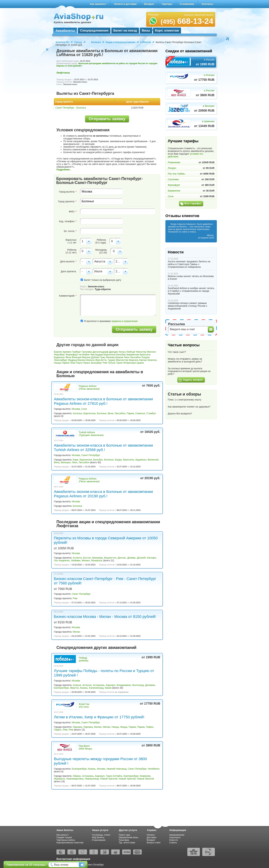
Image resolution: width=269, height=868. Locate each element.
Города (78, 42)
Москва (76, 409)
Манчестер (122, 360)
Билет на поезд (125, 31)
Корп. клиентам (167, 31)
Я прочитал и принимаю (109, 321)
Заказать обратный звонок (198, 15)
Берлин (58, 352)
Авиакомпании (177, 835)
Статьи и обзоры (184, 394)
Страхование (99, 840)
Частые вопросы (184, 345)
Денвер (131, 558)
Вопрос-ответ (154, 843)
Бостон (87, 558)
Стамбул (151, 413)
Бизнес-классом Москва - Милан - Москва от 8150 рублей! (105, 617)
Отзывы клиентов (182, 216)
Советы (173, 843)
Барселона (110, 355)
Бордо (118, 460)
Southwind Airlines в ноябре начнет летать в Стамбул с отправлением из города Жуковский (191, 291)
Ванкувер (98, 558)
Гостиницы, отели (101, 835)
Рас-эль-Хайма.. (177, 174)
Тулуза (112, 363)
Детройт (141, 558)
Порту (79, 363)
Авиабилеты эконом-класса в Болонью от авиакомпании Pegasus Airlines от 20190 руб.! (103, 494)
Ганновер (87, 352)
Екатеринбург (61, 688)
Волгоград (138, 685)
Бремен (67, 352)
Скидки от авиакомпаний (189, 51)
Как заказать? (98, 4)
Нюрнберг (59, 355)
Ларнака (77, 727)
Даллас (122, 558)
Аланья (77, 685)
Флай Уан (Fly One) (84, 705)
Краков (119, 357)
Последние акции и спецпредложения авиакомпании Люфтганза (108, 524)
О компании (187, 4)
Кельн (122, 352)
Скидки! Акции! (64, 837)
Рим (105, 363)
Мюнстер (141, 352)
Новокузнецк (92, 779)
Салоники (173, 179)
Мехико (86, 560)
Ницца (57, 363)
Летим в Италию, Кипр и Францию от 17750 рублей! (99, 717)
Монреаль (97, 560)
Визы (146, 31)
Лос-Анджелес (62, 560)
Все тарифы (193, 203)
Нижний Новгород (116, 769)
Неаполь (152, 360)
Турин (119, 363)
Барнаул (111, 685)
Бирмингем (133, 355)
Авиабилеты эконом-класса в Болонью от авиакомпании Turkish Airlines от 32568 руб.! (103, 448)
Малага (81, 360)
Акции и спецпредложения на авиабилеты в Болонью (100, 374)
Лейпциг (131, 352)
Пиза (72, 363)
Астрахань (99, 685)
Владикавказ (124, 685)
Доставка (152, 837)
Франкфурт (174, 185)
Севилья (140, 413)
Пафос (150, 727)
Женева (110, 357)
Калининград (96, 688)
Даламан (150, 685)
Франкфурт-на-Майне (78, 355)
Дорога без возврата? (180, 414)
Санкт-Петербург (91, 455)
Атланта (77, 558)
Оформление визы (128, 837)
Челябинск (153, 769)
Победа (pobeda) (84, 659)
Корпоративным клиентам (70, 843)
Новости (176, 252)
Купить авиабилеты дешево (72, 22)
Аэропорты (175, 837)
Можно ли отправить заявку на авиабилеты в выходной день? (185, 360)
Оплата (151, 835)
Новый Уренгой (109, 779)
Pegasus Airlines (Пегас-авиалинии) (89, 387)
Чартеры (167, 4)
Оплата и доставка (125, 4)
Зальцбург (96, 363)
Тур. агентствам (127, 843)
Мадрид (72, 360)
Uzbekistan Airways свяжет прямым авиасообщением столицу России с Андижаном (188, 306)
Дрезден (114, 352)
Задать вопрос (193, 380)
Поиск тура (124, 835)
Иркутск (74, 688)
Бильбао (121, 355)
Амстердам (97, 355)
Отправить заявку (107, 119)
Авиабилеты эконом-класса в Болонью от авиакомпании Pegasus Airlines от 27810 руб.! (103, 401)
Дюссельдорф (101, 352)
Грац (103, 357)
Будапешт (59, 357)
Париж (65, 363)
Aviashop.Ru (62, 42)
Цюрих (140, 363)
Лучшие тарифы (183, 141)
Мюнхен (151, 352)
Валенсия (153, 460)
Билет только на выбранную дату (101, 280)
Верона (86, 357)
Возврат (149, 4)
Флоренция (130, 363)
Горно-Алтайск (114, 776)
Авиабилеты (65, 31)
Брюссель (145, 355)
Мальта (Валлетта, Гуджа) (101, 360)
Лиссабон (135, 357)
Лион (127, 357)
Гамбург (77, 352)
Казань (84, 688)
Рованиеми (174, 162)
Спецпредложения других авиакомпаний (96, 648)
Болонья (96, 42)
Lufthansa (145, 42)
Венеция (77, 357)
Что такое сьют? (177, 352)
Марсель (134, 360)
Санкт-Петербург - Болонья (71, 108)
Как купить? (63, 835)
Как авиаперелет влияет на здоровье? (189, 407)
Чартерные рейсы (66, 840)
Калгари (151, 558)
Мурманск (59, 779)
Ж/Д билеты (98, 837)
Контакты (207, 4)
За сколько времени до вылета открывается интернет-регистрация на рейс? (189, 371)
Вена (68, 357)
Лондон (145, 357)
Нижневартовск (75, 779)
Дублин (95, 357)
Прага (86, 363)
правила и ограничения (125, 321)
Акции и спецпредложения (120, 42)
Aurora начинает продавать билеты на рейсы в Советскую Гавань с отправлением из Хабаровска (189, 264)
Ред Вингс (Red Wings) (85, 747)
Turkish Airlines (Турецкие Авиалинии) (91, 434)
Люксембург (61, 360)
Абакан (77, 776)
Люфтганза (63, 73)
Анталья (77, 413)
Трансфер (124, 840)
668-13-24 (187, 21)
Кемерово (145, 776)
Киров (108, 688)
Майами (76, 560)
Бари (76, 460)
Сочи (84, 409)
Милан (143, 360)
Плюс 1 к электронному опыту (185, 400)
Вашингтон (110, 558)
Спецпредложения (94, 31)
